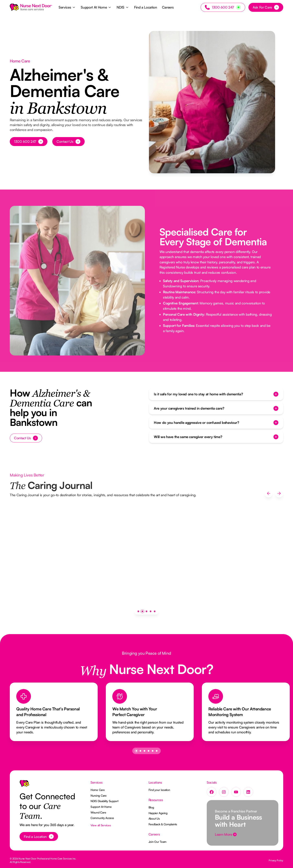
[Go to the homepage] (24, 785)
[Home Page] (31, 7)
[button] (67, 7)
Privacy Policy (276, 860)
